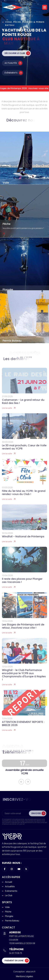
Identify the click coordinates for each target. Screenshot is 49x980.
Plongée (8, 289)
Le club (9, 895)
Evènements (11, 891)
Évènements (11, 76)
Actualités (11, 67)
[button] (45, 7)
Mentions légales (24, 976)
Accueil (9, 882)
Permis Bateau (12, 341)
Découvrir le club (15, 57)
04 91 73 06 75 (16, 953)
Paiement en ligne (14, 961)
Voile (6, 183)
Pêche (7, 224)
